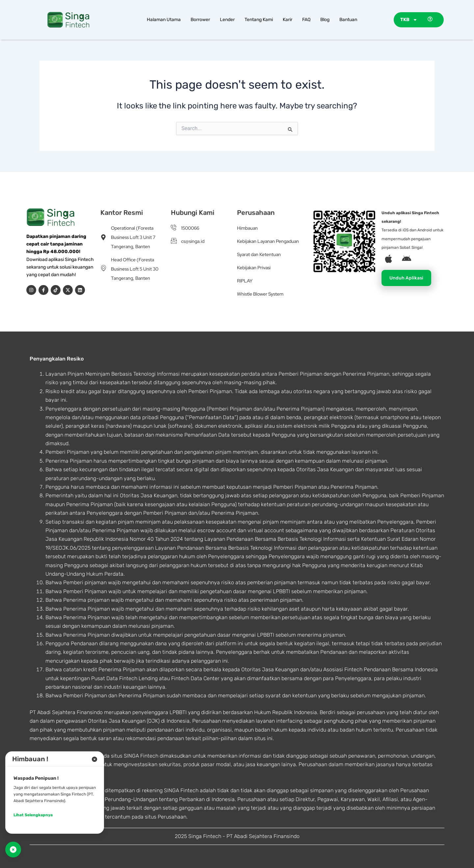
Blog (325, 20)
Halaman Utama (164, 20)
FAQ (306, 20)
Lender (227, 20)
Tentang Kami (259, 20)
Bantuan (348, 20)
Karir (288, 20)
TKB (409, 20)
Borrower (200, 20)
